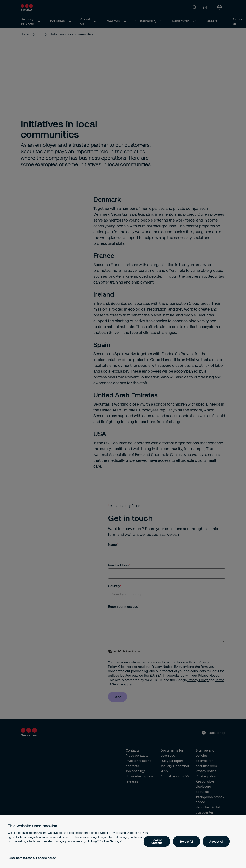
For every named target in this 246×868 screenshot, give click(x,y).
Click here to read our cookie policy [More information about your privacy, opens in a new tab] (32, 858)
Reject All (186, 841)
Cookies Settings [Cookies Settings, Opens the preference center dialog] (157, 841)
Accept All (216, 841)
